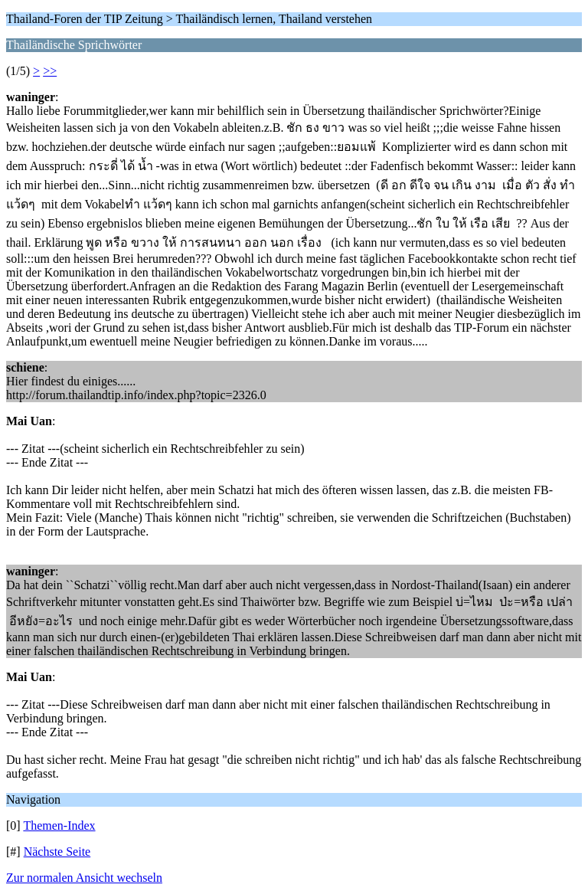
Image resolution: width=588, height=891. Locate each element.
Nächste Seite (57, 852)
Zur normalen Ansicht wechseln (84, 878)
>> (50, 71)
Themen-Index (59, 825)
